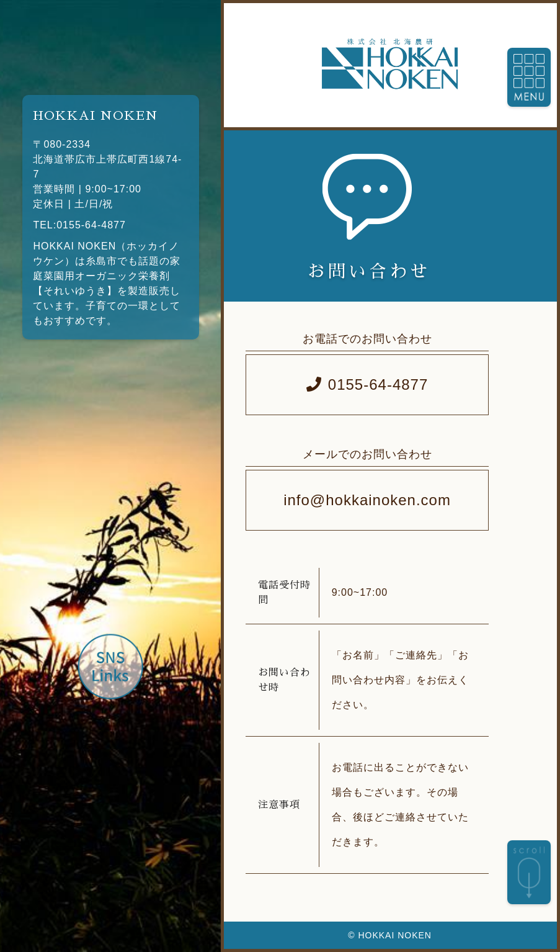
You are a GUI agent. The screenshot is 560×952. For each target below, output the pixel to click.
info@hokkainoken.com (367, 500)
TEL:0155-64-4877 (79, 225)
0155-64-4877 (367, 384)
